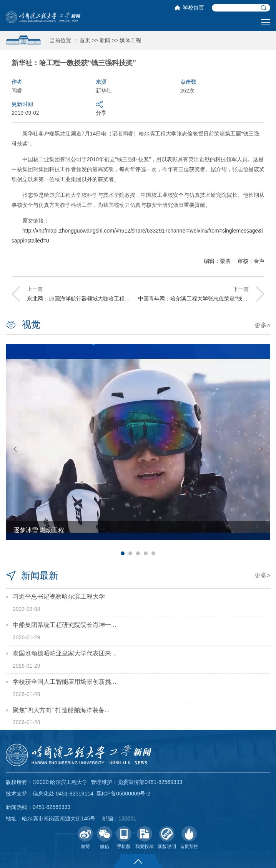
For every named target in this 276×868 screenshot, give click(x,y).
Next (261, 449)
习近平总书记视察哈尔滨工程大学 (59, 597)
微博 (85, 838)
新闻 (105, 40)
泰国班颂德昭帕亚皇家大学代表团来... (64, 653)
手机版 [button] (124, 838)
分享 (101, 108)
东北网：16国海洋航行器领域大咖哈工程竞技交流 (86, 299)
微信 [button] (105, 838)
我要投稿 (145, 838)
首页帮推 (189, 838)
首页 (85, 40)
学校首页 (193, 8)
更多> (262, 325)
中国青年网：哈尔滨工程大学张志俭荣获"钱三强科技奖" (205, 299)
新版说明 (167, 838)
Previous (15, 449)
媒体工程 (130, 40)
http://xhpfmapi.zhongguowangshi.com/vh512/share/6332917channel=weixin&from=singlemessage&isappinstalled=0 (137, 236)
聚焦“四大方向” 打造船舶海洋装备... (61, 710)
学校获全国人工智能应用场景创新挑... (64, 682)
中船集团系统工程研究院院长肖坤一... (64, 625)
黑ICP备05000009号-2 (123, 794)
